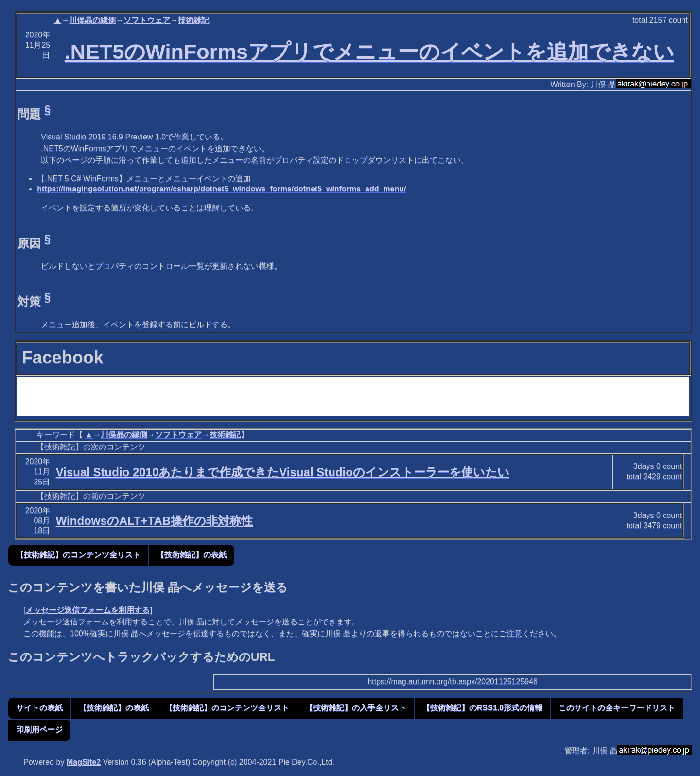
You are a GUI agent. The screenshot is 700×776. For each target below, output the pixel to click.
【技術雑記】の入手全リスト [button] (356, 708)
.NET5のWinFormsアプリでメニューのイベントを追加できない (369, 52)
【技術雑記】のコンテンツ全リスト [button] (78, 555)
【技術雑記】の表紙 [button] (192, 555)
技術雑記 (193, 20)
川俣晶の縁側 (92, 20)
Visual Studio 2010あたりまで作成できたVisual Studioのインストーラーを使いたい (283, 472)
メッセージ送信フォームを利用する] (89, 610)
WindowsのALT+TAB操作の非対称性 (155, 521)
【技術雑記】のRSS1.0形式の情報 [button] (482, 708)
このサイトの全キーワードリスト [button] (617, 708)
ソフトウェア (147, 20)
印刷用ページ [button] (39, 730)
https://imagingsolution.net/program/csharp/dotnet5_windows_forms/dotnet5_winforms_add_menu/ (221, 189)
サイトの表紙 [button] (39, 708)
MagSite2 (84, 762)
